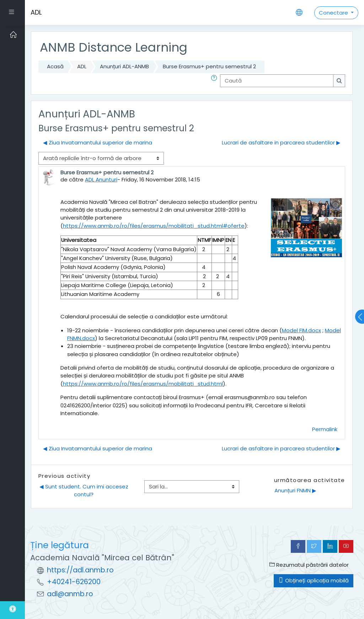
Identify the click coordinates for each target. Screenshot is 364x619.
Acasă (55, 66)
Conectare (334, 13)
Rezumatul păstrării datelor (309, 565)
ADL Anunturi (101, 179)
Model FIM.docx (301, 330)
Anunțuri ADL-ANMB (124, 66)
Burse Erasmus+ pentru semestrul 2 (209, 66)
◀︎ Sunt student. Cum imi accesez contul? (85, 490)
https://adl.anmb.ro (80, 570)
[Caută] (277, 81)
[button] (215, 81)
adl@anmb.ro (70, 594)
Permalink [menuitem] (325, 429)
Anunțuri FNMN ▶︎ (295, 490)
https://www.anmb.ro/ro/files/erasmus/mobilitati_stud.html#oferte (154, 226)
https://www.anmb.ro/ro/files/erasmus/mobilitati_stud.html (143, 384)
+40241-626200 (74, 582)
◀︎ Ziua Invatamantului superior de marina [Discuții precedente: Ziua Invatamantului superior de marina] (98, 142)
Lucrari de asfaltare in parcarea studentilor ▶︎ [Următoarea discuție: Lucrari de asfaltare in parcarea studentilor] (281, 142)
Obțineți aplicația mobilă (314, 580)
